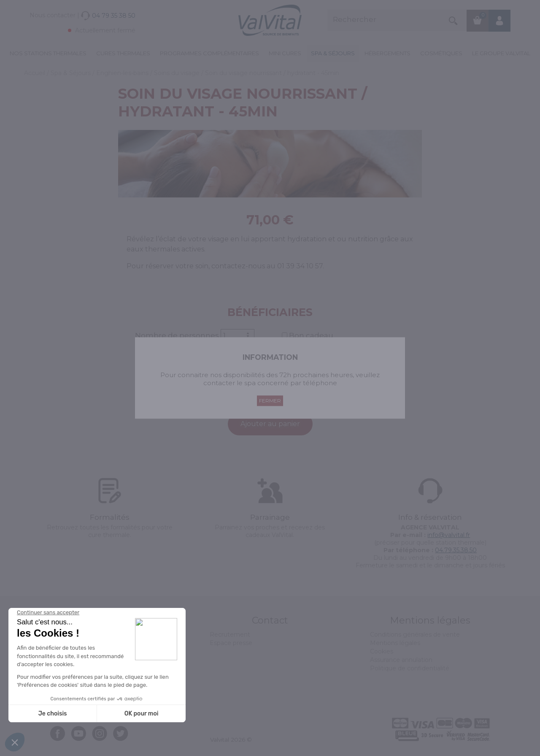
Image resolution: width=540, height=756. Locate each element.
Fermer (270, 401)
